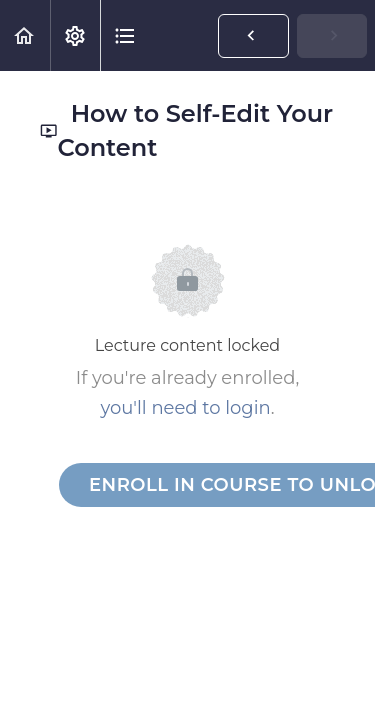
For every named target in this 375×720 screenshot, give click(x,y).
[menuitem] (75, 35)
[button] (25, 35)
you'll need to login (185, 408)
